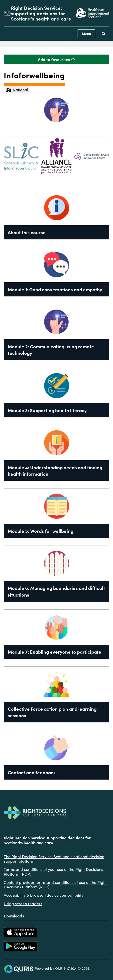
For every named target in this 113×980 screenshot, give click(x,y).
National (17, 90)
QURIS (60, 968)
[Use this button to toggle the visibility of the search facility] (104, 34)
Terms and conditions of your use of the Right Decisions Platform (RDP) (53, 872)
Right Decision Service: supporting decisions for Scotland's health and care (41, 13)
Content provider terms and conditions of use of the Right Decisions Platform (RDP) (55, 885)
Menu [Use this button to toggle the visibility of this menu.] (86, 34)
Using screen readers (23, 903)
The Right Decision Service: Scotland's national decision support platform (54, 859)
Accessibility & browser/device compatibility (44, 895)
